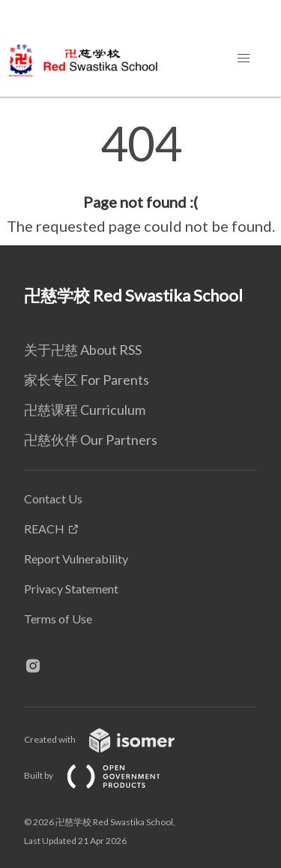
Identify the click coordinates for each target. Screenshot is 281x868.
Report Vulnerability (76, 559)
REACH (44, 529)
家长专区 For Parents (87, 380)
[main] (140, 179)
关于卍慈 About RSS (83, 350)
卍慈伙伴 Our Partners (91, 440)
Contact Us (53, 499)
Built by (104, 775)
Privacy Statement (71, 589)
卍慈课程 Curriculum (85, 410)
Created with (111, 739)
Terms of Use (58, 619)
